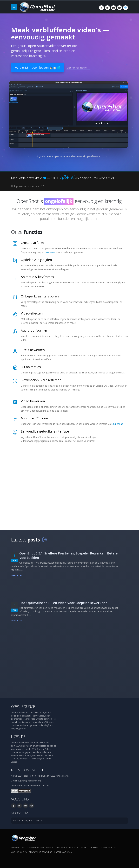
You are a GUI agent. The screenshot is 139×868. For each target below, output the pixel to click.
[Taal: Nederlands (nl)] (126, 8)
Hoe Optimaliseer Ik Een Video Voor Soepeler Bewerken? (63, 603)
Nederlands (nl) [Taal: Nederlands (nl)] (63, 852)
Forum (37, 786)
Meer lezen (17, 575)
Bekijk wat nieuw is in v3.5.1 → (29, 186)
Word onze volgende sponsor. (28, 821)
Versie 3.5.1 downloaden (37, 68)
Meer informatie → (78, 68)
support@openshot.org (29, 781)
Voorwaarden (46, 852)
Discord (46, 786)
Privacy (33, 852)
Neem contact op (28, 770)
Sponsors (20, 813)
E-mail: (30, 786)
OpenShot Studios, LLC (91, 848)
